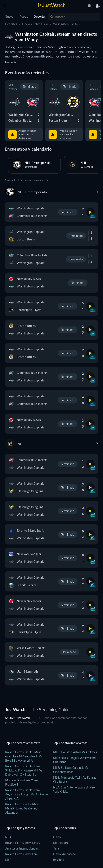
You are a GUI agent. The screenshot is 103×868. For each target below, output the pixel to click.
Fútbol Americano (65, 854)
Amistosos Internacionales (22, 848)
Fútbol (57, 837)
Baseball (58, 860)
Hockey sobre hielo (35, 24)
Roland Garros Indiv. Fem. (22, 854)
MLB (8, 860)
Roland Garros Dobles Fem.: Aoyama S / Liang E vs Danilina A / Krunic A (27, 794)
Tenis (56, 848)
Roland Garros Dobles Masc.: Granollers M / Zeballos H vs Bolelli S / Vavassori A (24, 756)
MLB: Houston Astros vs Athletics (75, 752)
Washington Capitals (66, 24)
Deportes (11, 24)
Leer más (11, 62)
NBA (8, 837)
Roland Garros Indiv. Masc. (23, 843)
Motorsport (61, 843)
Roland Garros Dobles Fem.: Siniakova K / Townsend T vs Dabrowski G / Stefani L (24, 770)
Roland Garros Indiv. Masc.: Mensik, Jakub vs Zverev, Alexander (23, 808)
